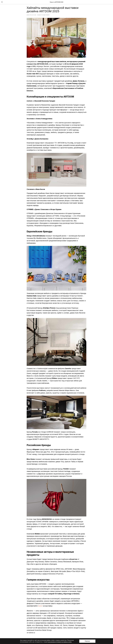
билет (40, 607)
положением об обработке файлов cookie (60, 642)
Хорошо (87, 641)
